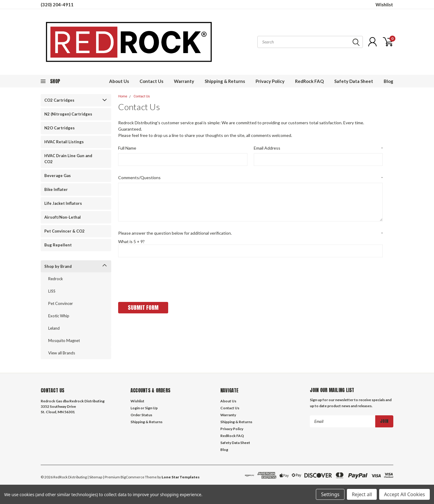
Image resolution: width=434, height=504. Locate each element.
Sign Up (151, 408)
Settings (330, 494)
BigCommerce (132, 477)
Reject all (362, 494)
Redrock (56, 279)
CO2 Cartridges (59, 100)
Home (123, 96)
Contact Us (151, 81)
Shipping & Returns (225, 81)
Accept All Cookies (404, 494)
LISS (52, 291)
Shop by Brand (58, 266)
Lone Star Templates (181, 477)
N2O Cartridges (60, 128)
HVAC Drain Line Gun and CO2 (68, 159)
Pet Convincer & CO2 (64, 231)
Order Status (141, 415)
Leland (54, 328)
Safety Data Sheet (354, 81)
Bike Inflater (56, 189)
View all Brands (62, 353)
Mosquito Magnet (64, 341)
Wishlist (384, 5)
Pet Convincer (61, 303)
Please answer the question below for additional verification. (250, 233)
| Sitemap (95, 477)
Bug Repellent (58, 245)
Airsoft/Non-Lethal (63, 217)
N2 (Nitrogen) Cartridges (68, 114)
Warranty (184, 81)
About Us (119, 81)
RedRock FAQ (309, 81)
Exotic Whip (59, 316)
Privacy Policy (270, 81)
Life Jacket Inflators (63, 203)
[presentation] (164, 277)
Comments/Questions (250, 178)
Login (135, 408)
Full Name (127, 148)
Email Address (318, 148)
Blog (388, 81)
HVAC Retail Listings (64, 142)
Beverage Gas (58, 176)
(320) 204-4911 (57, 5)
